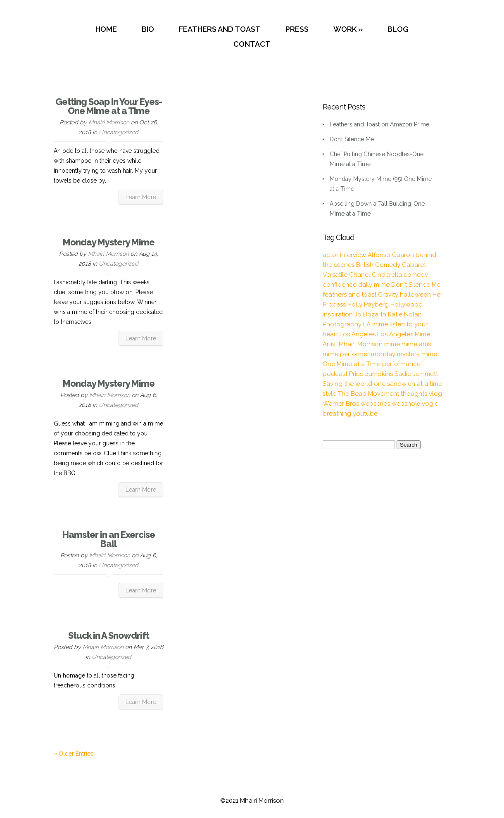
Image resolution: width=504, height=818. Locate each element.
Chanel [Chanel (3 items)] (360, 275)
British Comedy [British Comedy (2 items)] (378, 265)
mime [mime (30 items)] (392, 344)
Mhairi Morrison (109, 122)
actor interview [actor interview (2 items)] (344, 255)
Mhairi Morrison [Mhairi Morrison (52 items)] (361, 344)
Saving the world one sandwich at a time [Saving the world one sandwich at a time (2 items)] (382, 384)
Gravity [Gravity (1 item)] (388, 295)
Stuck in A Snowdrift (109, 635)
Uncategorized (119, 132)
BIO (148, 29)
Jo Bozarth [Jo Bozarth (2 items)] (370, 314)
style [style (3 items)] (329, 394)
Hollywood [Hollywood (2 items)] (407, 304)
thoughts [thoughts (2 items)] (414, 394)
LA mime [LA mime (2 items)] (376, 324)
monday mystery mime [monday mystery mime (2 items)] (404, 354)
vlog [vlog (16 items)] (435, 394)
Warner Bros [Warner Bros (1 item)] (341, 404)
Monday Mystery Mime (109, 242)
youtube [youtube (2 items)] (365, 414)
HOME (106, 29)
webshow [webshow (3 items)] (406, 404)
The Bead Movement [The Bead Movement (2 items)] (368, 394)
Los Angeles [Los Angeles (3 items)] (358, 334)
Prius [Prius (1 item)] (356, 374)
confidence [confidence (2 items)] (340, 285)
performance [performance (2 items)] (401, 364)
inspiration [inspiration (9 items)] (338, 314)
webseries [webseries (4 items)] (375, 404)
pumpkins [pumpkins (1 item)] (379, 374)
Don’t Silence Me (352, 139)
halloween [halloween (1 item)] (415, 295)
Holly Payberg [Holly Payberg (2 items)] (368, 304)
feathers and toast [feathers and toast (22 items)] (349, 295)
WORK (345, 29)
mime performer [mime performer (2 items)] (346, 354)
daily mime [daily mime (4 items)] (374, 285)
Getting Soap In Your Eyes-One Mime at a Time (109, 106)
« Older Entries (74, 754)
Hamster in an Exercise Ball (109, 539)
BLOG (398, 29)
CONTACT (252, 44)
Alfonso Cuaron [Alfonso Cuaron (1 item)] (391, 255)
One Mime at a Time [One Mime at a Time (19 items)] (352, 364)
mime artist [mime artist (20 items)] (417, 344)
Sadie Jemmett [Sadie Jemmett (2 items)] (416, 374)
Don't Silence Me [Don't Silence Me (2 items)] (416, 285)
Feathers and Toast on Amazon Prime (379, 124)
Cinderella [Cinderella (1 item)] (387, 275)
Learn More (141, 197)
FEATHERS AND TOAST (220, 29)
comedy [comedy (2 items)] (416, 275)
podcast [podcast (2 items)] (335, 374)
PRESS (297, 29)
